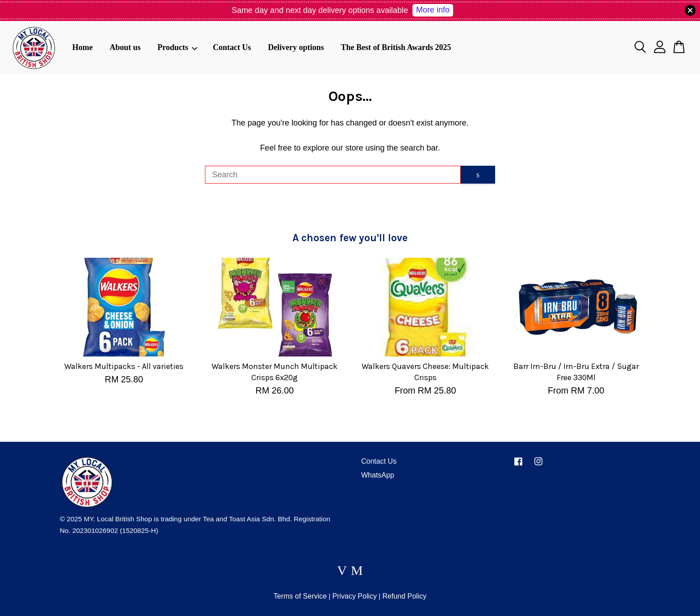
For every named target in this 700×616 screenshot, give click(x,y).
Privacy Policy (354, 596)
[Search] (333, 175)
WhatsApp (378, 475)
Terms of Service (300, 596)
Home (83, 47)
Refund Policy (404, 596)
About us (125, 47)
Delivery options (296, 47)
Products (178, 47)
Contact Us (232, 47)
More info (433, 10)
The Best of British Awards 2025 (396, 47)
